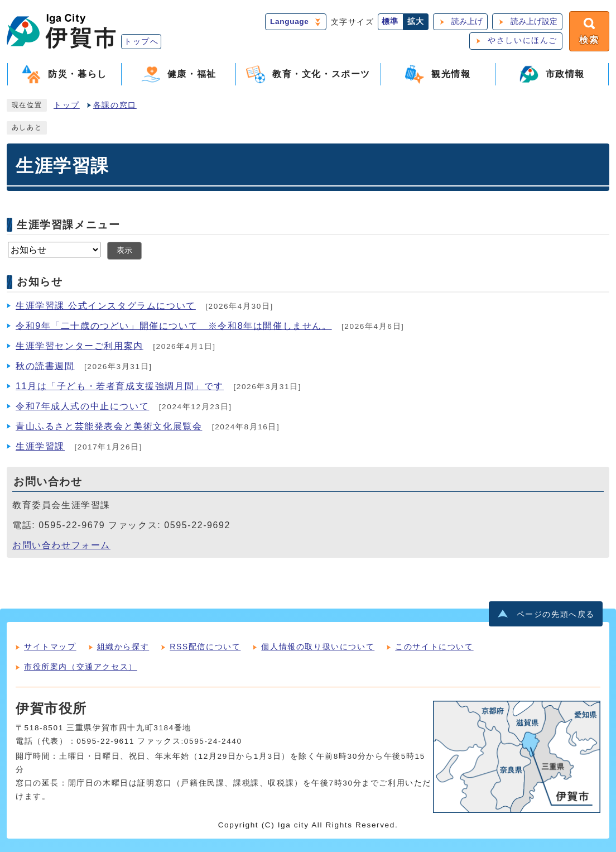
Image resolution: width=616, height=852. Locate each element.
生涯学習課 (40, 446)
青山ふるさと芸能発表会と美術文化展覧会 (109, 426)
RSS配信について (205, 647)
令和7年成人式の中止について (82, 406)
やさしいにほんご (523, 40)
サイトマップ (50, 647)
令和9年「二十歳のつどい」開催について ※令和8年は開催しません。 (174, 326)
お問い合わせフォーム (61, 545)
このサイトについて (434, 647)
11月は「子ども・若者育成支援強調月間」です (120, 386)
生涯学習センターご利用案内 (80, 346)
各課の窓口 (115, 105)
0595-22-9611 (105, 741)
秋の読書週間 (45, 366)
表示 (124, 250)
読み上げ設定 (534, 21)
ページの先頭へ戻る (556, 614)
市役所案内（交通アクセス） (81, 667)
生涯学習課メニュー (68, 225)
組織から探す (123, 647)
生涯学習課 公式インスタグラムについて (106, 306)
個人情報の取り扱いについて (318, 647)
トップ (67, 105)
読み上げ (467, 21)
